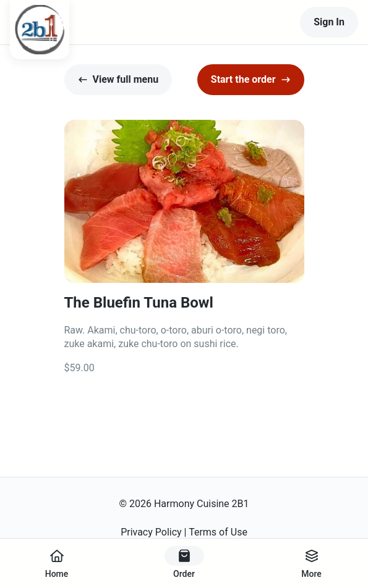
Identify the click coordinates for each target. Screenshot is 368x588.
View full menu (118, 79)
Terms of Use (218, 532)
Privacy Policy (151, 532)
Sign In (329, 22)
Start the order (251, 79)
